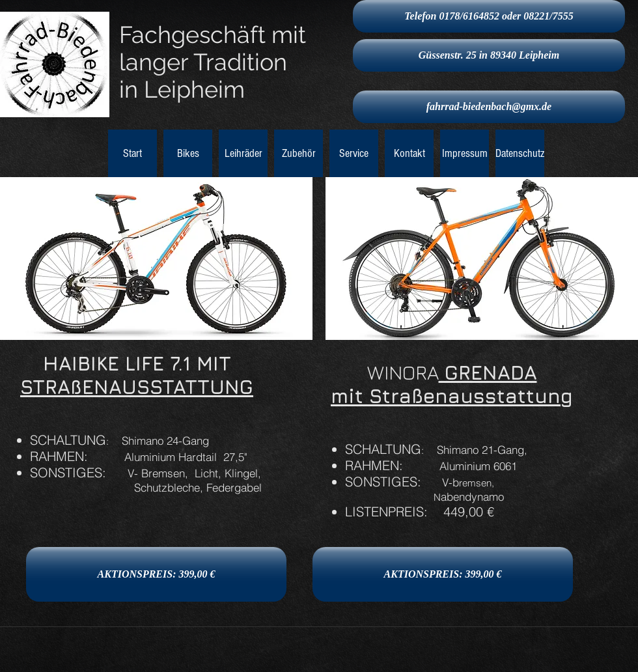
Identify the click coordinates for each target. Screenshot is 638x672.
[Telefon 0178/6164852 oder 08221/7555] (489, 16)
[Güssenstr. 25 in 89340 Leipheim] (489, 55)
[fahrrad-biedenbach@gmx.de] (489, 107)
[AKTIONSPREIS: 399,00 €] (156, 574)
